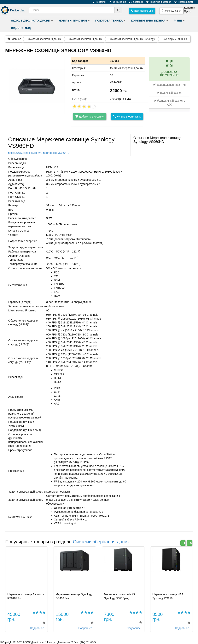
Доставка (135, 2)
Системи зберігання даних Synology (132, 39)
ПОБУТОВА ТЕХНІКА (110, 21)
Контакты (98, 2)
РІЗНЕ (179, 21)
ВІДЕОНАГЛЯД (21, 28)
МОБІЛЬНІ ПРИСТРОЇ (74, 21)
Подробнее (37, 628)
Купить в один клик (127, 117)
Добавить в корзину (90, 117)
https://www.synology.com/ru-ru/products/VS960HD (39, 153)
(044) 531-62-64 (171, 11)
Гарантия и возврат (157, 2)
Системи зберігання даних (44, 39)
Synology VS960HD (175, 39)
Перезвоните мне (142, 11)
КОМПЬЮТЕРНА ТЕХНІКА (149, 21)
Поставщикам (182, 2)
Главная (14, 39)
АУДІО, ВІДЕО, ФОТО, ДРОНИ (32, 21)
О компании (116, 2)
